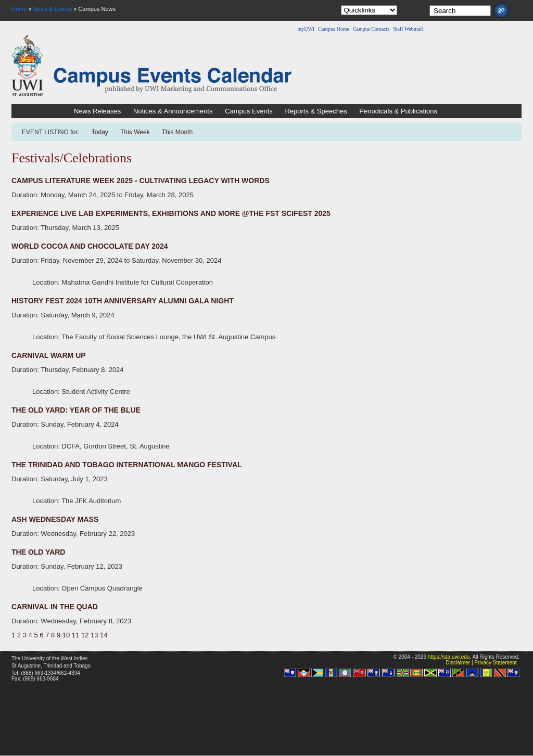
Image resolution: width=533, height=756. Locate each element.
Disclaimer (458, 663)
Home (19, 9)
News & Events (53, 9)
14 (104, 635)
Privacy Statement (495, 663)
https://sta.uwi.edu (449, 657)
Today (101, 132)
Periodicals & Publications (398, 111)
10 (66, 635)
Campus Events (249, 111)
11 (75, 635)
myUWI (306, 29)
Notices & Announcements (173, 111)
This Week (135, 132)
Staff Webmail (408, 29)
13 (94, 635)
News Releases (97, 111)
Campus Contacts (371, 29)
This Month (177, 132)
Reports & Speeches (316, 111)
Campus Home (334, 29)
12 (85, 635)
